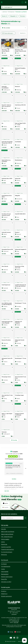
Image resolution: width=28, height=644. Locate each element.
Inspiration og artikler (6, 547)
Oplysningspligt (5, 572)
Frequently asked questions (7, 549)
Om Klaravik (4, 564)
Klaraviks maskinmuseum (7, 577)
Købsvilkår (3, 529)
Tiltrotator (23, 16)
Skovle (5, 16)
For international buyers (7, 552)
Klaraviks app (4, 544)
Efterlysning (4, 555)
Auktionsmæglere (5, 539)
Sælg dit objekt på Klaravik (7, 534)
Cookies (3, 569)
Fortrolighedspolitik (6, 566)
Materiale (20, 641)
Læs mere (7, 491)
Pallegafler (14, 16)
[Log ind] (22, 2)
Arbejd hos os (4, 594)
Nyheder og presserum (6, 596)
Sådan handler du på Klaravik (8, 532)
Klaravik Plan (4, 579)
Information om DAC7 (6, 582)
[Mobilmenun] (26, 2)
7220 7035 (16, 622)
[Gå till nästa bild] (26, 468)
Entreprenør (11, 12)
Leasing (3, 542)
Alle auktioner (4, 12)
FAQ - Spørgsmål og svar (7, 537)
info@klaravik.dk (15, 621)
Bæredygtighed (5, 574)
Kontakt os (4, 591)
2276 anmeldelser (19, 459)
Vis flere (14, 479)
